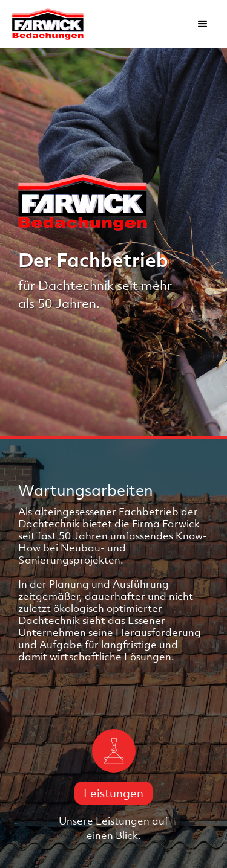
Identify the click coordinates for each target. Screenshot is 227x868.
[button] (203, 24)
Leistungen (113, 793)
